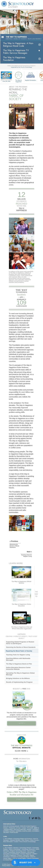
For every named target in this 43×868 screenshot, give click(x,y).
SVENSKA (35, 830)
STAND (35, 854)
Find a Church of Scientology (28, 842)
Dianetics (16, 848)
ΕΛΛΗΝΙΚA (36, 831)
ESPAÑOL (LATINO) (9, 831)
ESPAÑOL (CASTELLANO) (24, 831)
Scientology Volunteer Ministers (17, 852)
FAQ (23, 840)
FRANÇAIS (12, 828)
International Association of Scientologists (19, 853)
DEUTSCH (17, 830)
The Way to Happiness (18, 77)
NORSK (29, 830)
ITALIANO (6, 832)
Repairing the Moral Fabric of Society (19, 651)
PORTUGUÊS (14, 832)
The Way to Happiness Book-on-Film (19, 664)
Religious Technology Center (18, 851)
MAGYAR (23, 830)
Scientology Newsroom (28, 849)
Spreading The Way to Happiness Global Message (20, 674)
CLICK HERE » (21, 751)
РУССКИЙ (30, 828)
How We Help (6, 81)
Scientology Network (25, 848)
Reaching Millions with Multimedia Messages (18, 659)
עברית (18, 828)
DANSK (6, 828)
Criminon (20, 855)
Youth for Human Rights (19, 858)
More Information (8, 842)
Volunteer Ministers (15, 840)
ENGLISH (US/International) (11, 826)
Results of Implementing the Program (19, 682)
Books (27, 840)
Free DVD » (22, 723)
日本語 (24, 828)
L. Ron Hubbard (8, 839)
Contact (16, 842)
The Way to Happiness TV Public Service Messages (16, 52)
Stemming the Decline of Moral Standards (21, 647)
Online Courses (34, 840)
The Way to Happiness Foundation (14, 59)
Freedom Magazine (26, 854)
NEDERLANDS (8, 830)
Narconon (26, 855)
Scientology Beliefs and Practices (23, 839)
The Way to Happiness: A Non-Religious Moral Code (18, 45)
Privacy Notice (6, 866)
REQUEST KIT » (21, 799)
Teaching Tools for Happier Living (18, 655)
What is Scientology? (15, 849)
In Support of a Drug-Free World (20, 857)
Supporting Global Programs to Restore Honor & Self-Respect (20, 643)
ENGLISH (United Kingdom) (28, 826)
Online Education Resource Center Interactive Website (18, 668)
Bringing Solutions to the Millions (18, 678)
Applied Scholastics (31, 76)
